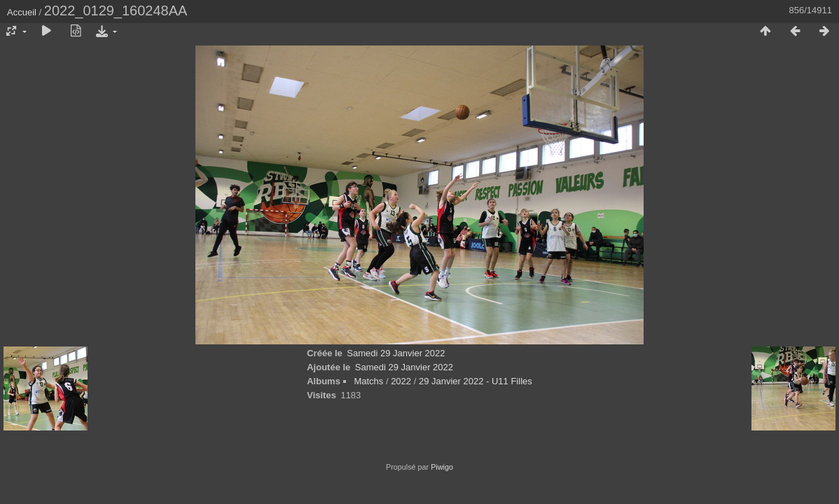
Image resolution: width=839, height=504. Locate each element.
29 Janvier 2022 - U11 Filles (476, 381)
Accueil (22, 12)
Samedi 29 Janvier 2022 (396, 353)
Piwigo (442, 467)
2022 (401, 381)
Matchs (368, 381)
